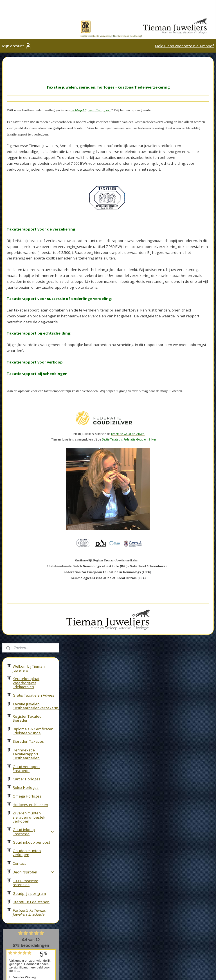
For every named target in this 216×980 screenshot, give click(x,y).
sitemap (172, 970)
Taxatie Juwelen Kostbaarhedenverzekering (36, 119)
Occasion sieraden (91, 797)
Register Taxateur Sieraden (28, 132)
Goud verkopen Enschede (26, 182)
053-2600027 (22, 883)
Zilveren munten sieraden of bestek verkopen (29, 231)
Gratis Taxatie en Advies (33, 109)
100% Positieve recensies (25, 296)
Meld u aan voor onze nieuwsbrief (184, 46)
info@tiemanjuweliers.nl (28, 896)
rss (184, 970)
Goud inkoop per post (31, 256)
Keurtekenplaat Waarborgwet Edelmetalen (26, 96)
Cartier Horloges (27, 193)
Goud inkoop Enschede (34, 245)
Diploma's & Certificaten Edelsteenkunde (33, 144)
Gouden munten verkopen (27, 266)
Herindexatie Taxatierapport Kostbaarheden (26, 168)
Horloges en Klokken (30, 218)
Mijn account (17, 46)
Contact (19, 277)
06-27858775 (26, 889)
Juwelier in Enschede (93, 778)
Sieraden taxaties (90, 791)
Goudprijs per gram (29, 307)
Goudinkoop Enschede (23, 774)
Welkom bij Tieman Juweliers (29, 82)
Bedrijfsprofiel (34, 286)
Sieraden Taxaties (28, 155)
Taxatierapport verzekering (99, 784)
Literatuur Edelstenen (31, 315)
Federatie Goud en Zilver (25, 809)
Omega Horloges (27, 210)
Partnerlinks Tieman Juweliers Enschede (29, 326)
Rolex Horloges (26, 201)
